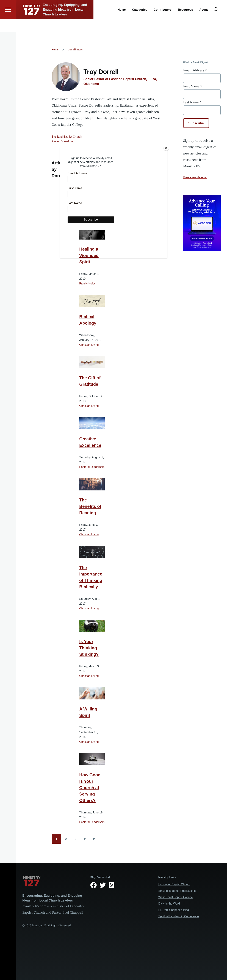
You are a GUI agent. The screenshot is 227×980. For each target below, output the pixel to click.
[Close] (166, 148)
